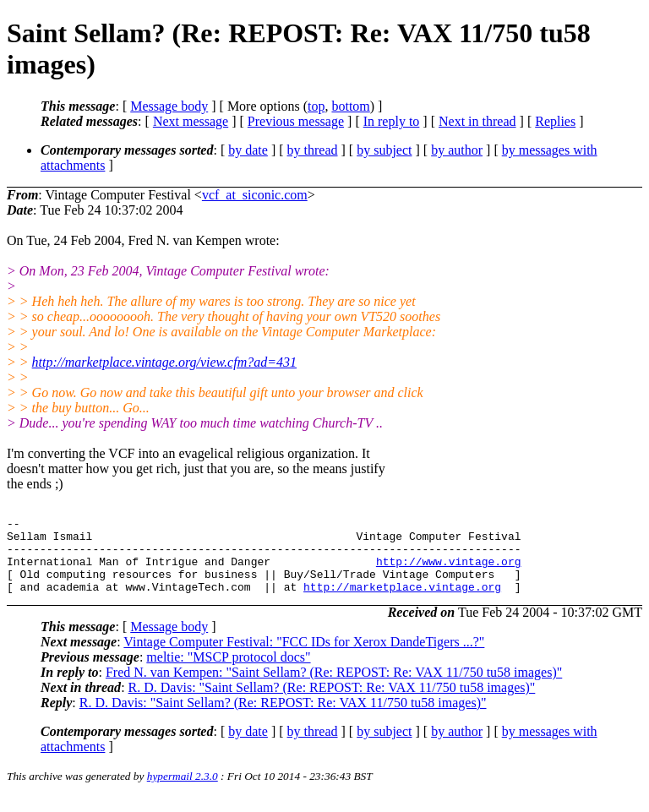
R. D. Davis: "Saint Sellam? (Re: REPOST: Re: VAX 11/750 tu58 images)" (332, 703)
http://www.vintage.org (449, 571)
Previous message (296, 121)
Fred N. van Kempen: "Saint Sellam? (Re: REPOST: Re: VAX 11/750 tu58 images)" (334, 687)
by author (457, 150)
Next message (191, 121)
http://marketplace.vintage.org (402, 602)
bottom (350, 106)
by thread (313, 150)
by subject (384, 150)
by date (248, 150)
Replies (555, 121)
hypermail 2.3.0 (183, 791)
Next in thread (477, 121)
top (316, 106)
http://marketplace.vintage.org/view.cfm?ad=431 (164, 362)
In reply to (392, 121)
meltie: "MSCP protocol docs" (228, 672)
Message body (169, 106)
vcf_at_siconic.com (255, 195)
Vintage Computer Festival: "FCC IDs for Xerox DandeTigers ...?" (304, 657)
